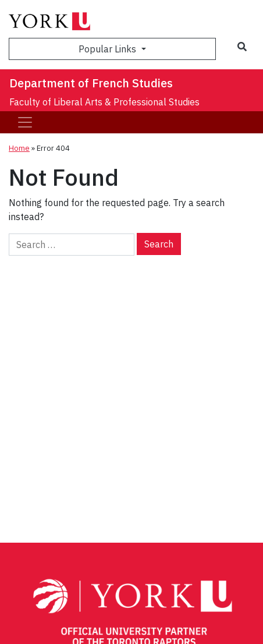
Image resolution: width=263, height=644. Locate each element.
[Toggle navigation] (25, 122)
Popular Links (109, 49)
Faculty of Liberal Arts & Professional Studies (104, 102)
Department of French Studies (91, 83)
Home (19, 148)
